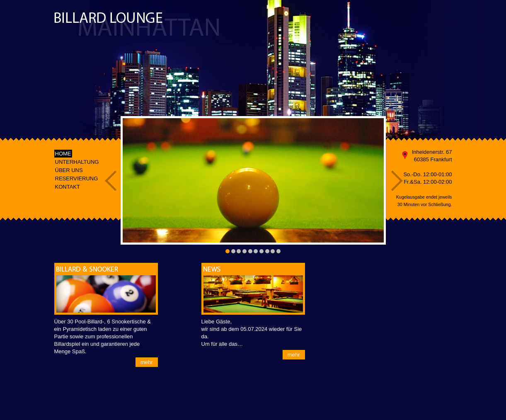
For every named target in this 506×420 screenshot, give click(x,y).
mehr (147, 362)
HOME (63, 154)
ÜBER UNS (69, 170)
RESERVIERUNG (77, 178)
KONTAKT (68, 187)
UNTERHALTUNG (77, 162)
